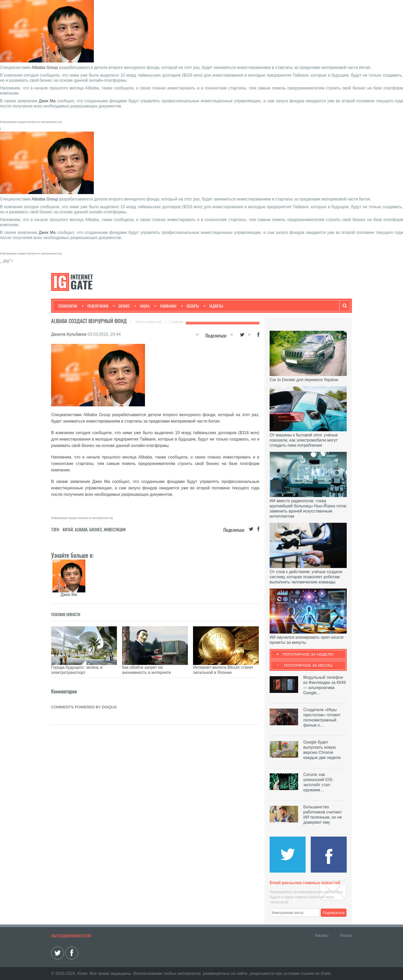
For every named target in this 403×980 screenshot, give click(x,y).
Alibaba (81, 529)
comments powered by (84, 699)
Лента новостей (149, 322)
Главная (176, 322)
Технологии (68, 306)
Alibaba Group (45, 67)
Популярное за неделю (308, 654)
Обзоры (190, 306)
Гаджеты (214, 306)
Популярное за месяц (308, 665)
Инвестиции (115, 529)
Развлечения (95, 306)
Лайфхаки (166, 306)
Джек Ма (47, 101)
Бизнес (122, 306)
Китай (68, 529)
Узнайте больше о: (72, 555)
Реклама (346, 935)
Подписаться (334, 913)
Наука (142, 306)
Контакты (322, 935)
